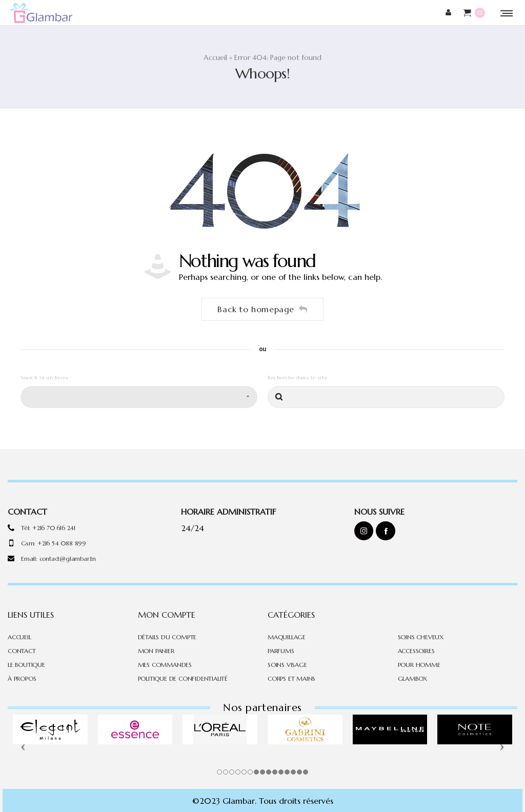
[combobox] (139, 393)
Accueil (215, 55)
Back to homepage (262, 305)
